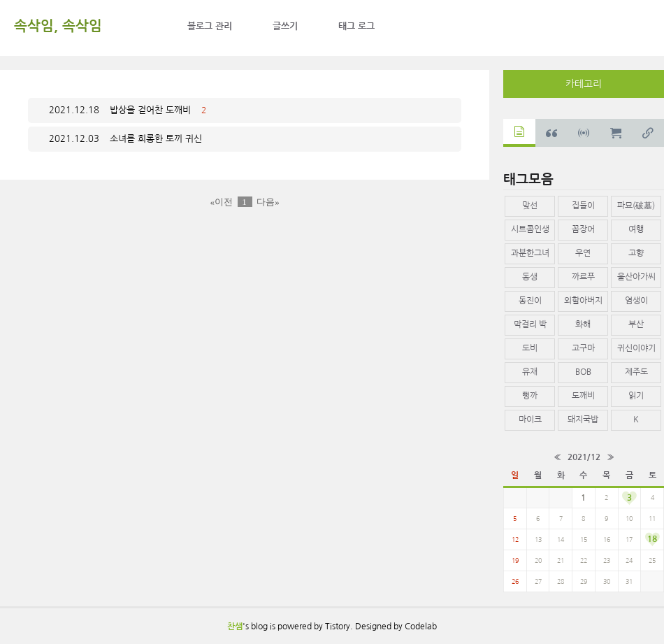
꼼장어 (583, 229)
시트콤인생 (530, 229)
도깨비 (583, 396)
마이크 (530, 420)
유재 (530, 372)
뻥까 (530, 396)
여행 (636, 229)
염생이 (636, 301)
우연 (583, 253)
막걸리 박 (530, 324)
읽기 (636, 396)
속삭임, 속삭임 (58, 26)
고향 (636, 253)
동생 (530, 277)
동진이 (530, 301)
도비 (530, 348)
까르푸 (583, 277)
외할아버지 (583, 301)
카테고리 (584, 84)
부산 (636, 324)
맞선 (530, 206)
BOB (583, 372)
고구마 (583, 348)
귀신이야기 (636, 348)
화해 (583, 324)
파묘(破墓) (636, 206)
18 (652, 539)
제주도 (636, 372)
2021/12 (584, 457)
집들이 (583, 206)
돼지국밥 (583, 420)
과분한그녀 (530, 253)
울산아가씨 (636, 277)
